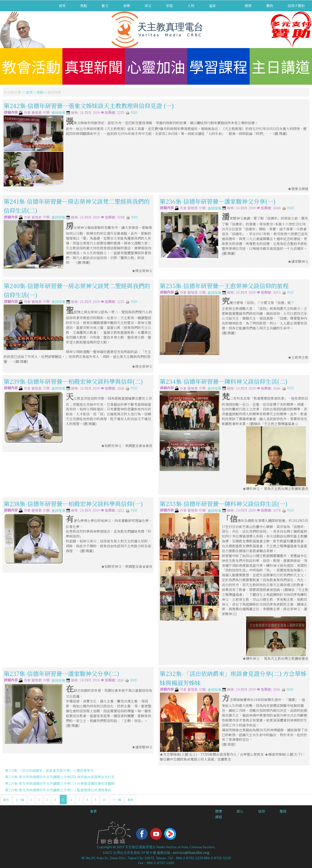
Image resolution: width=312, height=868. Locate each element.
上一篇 (20, 800)
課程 (219, 817)
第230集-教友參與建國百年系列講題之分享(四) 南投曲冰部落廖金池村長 (60, 777)
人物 (191, 6)
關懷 (219, 811)
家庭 (169, 6)
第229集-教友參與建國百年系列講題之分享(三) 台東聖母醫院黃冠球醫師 (60, 783)
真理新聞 (94, 66)
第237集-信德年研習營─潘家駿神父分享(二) (61, 673)
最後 (130, 800)
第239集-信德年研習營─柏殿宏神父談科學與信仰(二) (73, 381)
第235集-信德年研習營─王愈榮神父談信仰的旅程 (224, 285)
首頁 (62, 6)
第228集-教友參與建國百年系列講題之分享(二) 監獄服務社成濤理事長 (58, 790)
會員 (93, 811)
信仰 (262, 811)
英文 (148, 6)
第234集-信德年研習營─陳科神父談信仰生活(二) (224, 381)
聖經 (283, 811)
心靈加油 (156, 66)
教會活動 (31, 66)
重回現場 (58, 113)
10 (104, 800)
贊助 (270, 6)
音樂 (127, 6)
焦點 (84, 6)
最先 (6, 800)
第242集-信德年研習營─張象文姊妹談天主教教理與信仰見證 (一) (89, 106)
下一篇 (117, 800)
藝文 (105, 6)
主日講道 (281, 66)
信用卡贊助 (296, 6)
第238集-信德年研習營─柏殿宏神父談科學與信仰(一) (73, 504)
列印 (131, 112)
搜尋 (248, 6)
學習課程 (218, 66)
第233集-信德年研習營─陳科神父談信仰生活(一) (224, 504)
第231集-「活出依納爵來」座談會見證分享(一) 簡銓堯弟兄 (49, 770)
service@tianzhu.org (191, 852)
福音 (212, 6)
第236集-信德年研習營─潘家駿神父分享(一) (218, 201)
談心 (240, 811)
